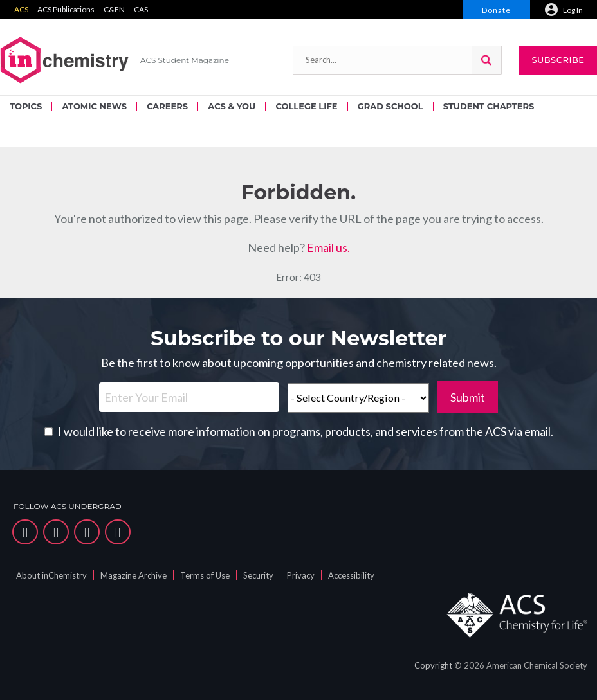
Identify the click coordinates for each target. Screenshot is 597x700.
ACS (21, 9)
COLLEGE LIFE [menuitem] (306, 106)
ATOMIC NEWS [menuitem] (94, 106)
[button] (486, 60)
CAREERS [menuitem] (167, 106)
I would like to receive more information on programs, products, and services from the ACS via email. (306, 431)
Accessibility (351, 575)
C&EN (114, 9)
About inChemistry (51, 575)
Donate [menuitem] (496, 10)
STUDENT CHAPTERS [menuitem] (489, 106)
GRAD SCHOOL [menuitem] (390, 106)
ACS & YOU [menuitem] (232, 106)
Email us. (328, 247)
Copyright (433, 665)
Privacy (301, 575)
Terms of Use (205, 575)
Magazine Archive (133, 575)
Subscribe (558, 60)
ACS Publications (66, 9)
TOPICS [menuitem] (26, 106)
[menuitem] (564, 10)
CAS (141, 9)
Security (258, 575)
